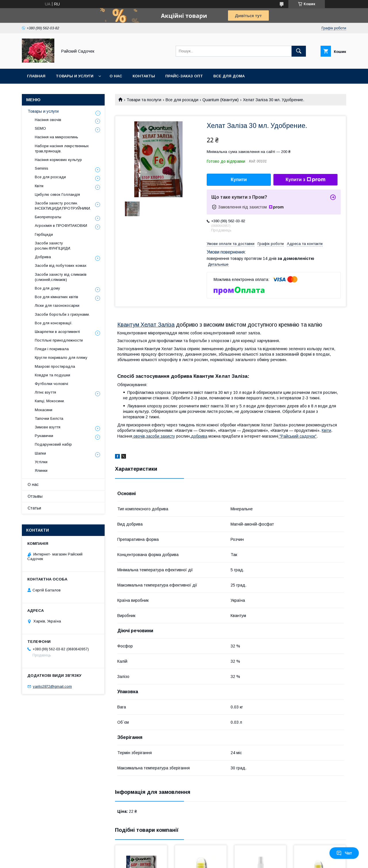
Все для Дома (229, 76)
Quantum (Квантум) (221, 100)
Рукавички (44, 436)
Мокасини (44, 410)
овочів (139, 436)
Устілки (41, 462)
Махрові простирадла (55, 366)
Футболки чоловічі (51, 384)
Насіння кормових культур (58, 160)
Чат (344, 853)
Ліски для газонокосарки (57, 305)
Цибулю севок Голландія (57, 195)
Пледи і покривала (52, 349)
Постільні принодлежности (59, 340)
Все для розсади (182, 100)
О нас (116, 76)
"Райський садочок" (297, 436)
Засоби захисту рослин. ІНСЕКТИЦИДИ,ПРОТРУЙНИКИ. (63, 206)
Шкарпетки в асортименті (57, 332)
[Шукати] (299, 51)
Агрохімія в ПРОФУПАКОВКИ (61, 226)
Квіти (326, 430)
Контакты (144, 76)
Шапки (40, 453)
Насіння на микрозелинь (56, 137)
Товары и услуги (75, 76)
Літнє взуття (45, 392)
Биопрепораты (48, 217)
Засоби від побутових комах (61, 266)
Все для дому (47, 288)
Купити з (305, 180)
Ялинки (41, 471)
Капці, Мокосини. (50, 401)
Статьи (34, 508)
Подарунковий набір (53, 444)
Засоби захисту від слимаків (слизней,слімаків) (61, 277)
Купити (239, 180)
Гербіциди (44, 234)
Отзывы (35, 496)
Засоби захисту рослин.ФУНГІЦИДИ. (53, 246)
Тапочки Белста (49, 418)
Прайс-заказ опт (184, 76)
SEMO (40, 128)
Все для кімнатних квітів (56, 297)
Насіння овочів (48, 120)
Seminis (42, 168)
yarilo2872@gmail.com (52, 686)
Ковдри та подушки (52, 375)
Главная (36, 76)
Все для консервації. (54, 323)
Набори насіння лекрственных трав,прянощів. (62, 149)
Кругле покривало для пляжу (61, 358)
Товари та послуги (144, 100)
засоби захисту (161, 436)
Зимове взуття (48, 427)
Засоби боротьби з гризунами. (62, 314)
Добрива (43, 257)
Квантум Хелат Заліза (146, 325)
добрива (199, 436)
